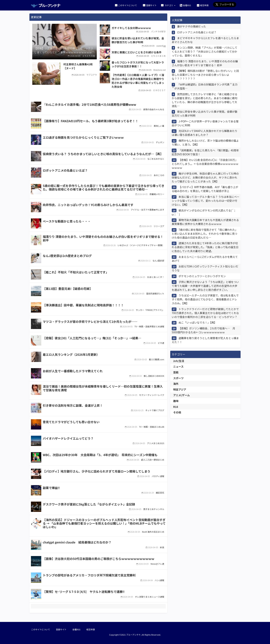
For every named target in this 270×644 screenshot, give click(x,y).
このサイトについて (126, 5)
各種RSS (185, 5)
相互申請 (203, 5)
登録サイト (150, 5)
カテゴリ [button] (167, 5)
